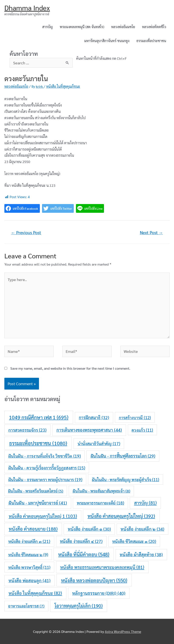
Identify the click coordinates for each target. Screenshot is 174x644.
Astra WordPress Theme (123, 631)
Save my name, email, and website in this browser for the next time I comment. (70, 368)
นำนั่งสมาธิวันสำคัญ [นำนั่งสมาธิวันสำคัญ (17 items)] (99, 443)
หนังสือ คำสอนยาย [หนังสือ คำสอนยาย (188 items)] (33, 529)
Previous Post (26, 232)
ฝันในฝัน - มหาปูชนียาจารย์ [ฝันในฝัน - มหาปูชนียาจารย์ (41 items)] (38, 503)
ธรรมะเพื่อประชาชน (151, 41)
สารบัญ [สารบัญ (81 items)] (145, 503)
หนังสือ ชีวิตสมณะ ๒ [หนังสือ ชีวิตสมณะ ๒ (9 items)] (28, 555)
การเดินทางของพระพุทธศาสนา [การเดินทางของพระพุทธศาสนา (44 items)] (89, 430)
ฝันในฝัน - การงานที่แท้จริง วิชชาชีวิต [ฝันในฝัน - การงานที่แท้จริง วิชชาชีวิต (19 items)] (45, 456)
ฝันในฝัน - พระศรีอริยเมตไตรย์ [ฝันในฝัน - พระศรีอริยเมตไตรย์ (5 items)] (36, 491)
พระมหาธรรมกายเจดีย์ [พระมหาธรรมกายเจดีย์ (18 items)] (100, 503)
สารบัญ (47, 27)
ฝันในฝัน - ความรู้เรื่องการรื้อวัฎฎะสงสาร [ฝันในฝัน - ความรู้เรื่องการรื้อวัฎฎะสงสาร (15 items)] (47, 468)
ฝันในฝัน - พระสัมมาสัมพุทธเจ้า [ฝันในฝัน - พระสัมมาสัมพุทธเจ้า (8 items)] (101, 491)
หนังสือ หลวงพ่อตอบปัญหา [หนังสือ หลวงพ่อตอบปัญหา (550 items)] (94, 580)
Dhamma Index (27, 8)
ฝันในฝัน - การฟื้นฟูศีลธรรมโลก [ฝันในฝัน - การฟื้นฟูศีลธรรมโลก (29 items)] (123, 456)
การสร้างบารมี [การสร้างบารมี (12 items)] (135, 417)
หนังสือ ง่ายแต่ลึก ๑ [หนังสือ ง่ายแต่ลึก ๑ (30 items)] (89, 529)
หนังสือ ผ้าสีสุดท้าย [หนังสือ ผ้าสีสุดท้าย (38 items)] (141, 555)
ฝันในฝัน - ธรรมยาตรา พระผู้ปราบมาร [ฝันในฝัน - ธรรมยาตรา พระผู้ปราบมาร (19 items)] (45, 479)
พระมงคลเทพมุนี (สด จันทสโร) (82, 27)
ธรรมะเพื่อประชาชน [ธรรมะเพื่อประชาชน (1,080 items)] (38, 443)
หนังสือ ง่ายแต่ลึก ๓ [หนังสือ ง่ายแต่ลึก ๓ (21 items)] (29, 541)
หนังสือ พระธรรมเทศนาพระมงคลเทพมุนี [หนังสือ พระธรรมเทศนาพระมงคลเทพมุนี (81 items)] (102, 567)
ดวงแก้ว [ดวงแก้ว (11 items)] (142, 430)
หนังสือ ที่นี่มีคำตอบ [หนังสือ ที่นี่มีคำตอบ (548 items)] (84, 554)
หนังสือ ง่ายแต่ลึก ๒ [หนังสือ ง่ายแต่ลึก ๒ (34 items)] (142, 529)
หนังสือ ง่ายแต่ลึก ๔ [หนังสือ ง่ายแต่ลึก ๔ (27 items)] (81, 541)
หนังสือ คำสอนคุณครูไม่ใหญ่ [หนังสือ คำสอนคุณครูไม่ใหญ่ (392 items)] (121, 516)
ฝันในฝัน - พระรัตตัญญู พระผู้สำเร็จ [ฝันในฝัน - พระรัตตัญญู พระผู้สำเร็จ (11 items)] (126, 479)
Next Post (151, 232)
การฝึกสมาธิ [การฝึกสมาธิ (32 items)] (94, 417)
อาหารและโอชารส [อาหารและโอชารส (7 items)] (26, 606)
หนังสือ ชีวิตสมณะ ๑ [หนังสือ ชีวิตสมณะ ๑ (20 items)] (134, 541)
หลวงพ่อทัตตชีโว (154, 27)
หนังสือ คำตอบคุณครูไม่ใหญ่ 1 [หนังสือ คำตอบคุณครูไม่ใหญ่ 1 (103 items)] (43, 516)
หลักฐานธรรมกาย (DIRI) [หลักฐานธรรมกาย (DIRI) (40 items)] (99, 593)
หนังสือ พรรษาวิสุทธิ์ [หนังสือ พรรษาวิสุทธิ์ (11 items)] (29, 567)
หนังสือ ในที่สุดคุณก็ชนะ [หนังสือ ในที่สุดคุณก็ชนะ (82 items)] (35, 593)
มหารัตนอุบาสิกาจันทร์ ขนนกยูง (107, 41)
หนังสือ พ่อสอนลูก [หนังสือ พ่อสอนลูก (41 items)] (30, 580)
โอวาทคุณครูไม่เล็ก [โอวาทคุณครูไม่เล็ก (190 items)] (79, 606)
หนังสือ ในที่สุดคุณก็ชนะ (63, 86)
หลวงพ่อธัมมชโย (123, 27)
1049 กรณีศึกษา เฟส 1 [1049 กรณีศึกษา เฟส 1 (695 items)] (39, 417)
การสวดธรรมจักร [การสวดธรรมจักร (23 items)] (27, 430)
